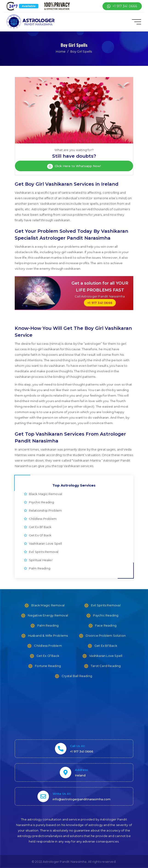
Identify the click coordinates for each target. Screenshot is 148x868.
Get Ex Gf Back (38, 535)
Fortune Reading (48, 666)
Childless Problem (40, 519)
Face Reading (106, 625)
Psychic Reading (39, 502)
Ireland (80, 775)
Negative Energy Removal (48, 615)
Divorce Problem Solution (106, 636)
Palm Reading (37, 568)
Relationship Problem (43, 510)
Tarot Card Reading (106, 666)
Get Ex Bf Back (38, 527)
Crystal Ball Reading (77, 676)
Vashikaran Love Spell (43, 543)
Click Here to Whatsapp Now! (74, 166)
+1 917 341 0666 (122, 6)
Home (61, 51)
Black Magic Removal (43, 494)
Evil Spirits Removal (41, 552)
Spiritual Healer (38, 560)
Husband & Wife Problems (48, 636)
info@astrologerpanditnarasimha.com (82, 799)
